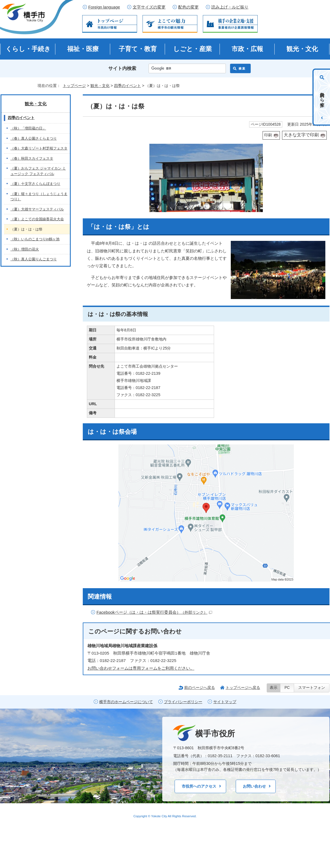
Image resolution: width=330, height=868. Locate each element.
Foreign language (104, 7)
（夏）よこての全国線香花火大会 (37, 219)
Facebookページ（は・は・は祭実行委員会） (154, 612)
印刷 (268, 135)
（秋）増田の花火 (25, 249)
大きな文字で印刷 (301, 135)
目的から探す (322, 97)
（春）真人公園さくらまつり (34, 138)
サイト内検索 (122, 68)
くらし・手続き (28, 49)
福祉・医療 (83, 49)
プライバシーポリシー (183, 702)
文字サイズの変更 (149, 7)
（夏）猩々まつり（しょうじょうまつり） (39, 197)
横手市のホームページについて (126, 702)
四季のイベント (127, 86)
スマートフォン (312, 688)
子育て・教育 (138, 49)
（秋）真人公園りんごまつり (34, 259)
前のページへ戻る (200, 687)
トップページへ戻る (243, 687)
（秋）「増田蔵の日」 (28, 128)
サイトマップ (225, 702)
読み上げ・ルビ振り (230, 7)
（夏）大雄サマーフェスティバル (37, 209)
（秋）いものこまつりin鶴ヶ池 (35, 239)
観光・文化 (302, 49)
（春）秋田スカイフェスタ (32, 158)
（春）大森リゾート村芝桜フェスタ (39, 148)
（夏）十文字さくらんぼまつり (35, 184)
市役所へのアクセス (199, 786)
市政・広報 (247, 49)
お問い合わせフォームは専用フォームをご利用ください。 (141, 668)
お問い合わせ (254, 786)
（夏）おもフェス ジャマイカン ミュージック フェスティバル (38, 171)
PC (287, 688)
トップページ (74, 86)
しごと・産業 (193, 49)
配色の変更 (188, 7)
